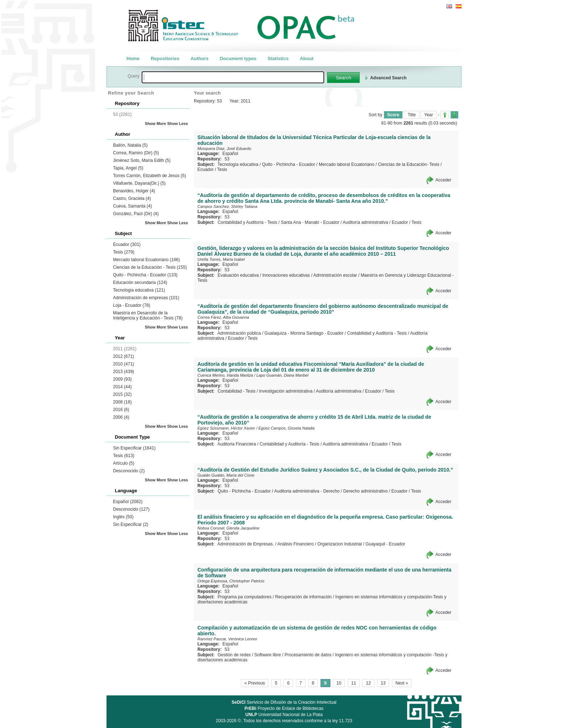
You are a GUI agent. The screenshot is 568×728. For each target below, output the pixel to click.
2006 (121, 417)
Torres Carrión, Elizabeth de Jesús (149, 176)
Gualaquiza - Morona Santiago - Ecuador (304, 333)
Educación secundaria (140, 283)
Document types (238, 58)
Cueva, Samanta (132, 206)
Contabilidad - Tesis (237, 391)
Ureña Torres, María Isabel (221, 259)
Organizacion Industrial (340, 544)
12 (368, 683)
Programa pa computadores (245, 597)
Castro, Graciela (132, 198)
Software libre (268, 655)
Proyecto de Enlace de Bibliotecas (284, 708)
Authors (200, 58)
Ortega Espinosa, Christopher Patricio (231, 581)
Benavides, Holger (134, 191)
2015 (122, 394)
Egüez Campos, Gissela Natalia (286, 428)
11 (354, 683)
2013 (124, 372)
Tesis (124, 252)
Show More (156, 124)
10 (339, 683)
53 (227, 159)
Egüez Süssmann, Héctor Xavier (226, 428)
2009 (122, 379)
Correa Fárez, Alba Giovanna (223, 317)
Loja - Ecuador (132, 305)
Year (429, 115)
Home (133, 58)
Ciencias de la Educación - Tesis (150, 267)
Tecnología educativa (238, 164)
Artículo (124, 463)
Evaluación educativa (238, 275)
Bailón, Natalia (130, 145)
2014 (122, 387)
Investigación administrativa (286, 391)
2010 (124, 364)
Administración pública (239, 333)
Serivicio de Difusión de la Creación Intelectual (284, 702)
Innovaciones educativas (286, 275)
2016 (121, 410)
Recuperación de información (303, 597)
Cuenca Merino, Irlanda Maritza (225, 375)
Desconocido (129, 471)
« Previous (255, 683)
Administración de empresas (146, 298)
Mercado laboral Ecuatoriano (147, 260)
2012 (124, 356)
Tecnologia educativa (139, 290)
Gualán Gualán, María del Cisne (226, 475)
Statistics (278, 58)
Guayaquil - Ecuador (385, 544)
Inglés (123, 517)
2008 (122, 402)
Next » (402, 683)
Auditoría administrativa (365, 222)
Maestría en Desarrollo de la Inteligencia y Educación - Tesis (148, 315)
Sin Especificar (134, 448)
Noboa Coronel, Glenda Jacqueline (228, 528)
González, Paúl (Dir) (136, 214)
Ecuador (127, 244)
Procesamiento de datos (308, 655)
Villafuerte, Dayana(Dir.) (139, 183)
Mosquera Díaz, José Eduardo (224, 148)
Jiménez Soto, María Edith (142, 160)
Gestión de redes (234, 655)
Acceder (443, 180)
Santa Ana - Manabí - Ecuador (310, 222)
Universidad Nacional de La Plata (284, 715)
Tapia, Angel (128, 168)
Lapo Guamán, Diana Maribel (283, 375)
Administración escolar (335, 275)
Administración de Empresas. (246, 544)
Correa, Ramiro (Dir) (136, 153)
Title (412, 115)
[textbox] (233, 77)
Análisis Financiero (295, 544)
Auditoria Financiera (237, 444)
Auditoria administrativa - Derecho (307, 491)
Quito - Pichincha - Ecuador (145, 275)
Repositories (165, 58)
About (307, 58)
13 (383, 683)
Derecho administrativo (366, 491)
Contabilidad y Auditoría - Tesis (248, 222)
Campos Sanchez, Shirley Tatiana (227, 206)
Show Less (178, 124)
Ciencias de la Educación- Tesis (408, 164)
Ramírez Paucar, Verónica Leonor (227, 639)
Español (128, 502)
